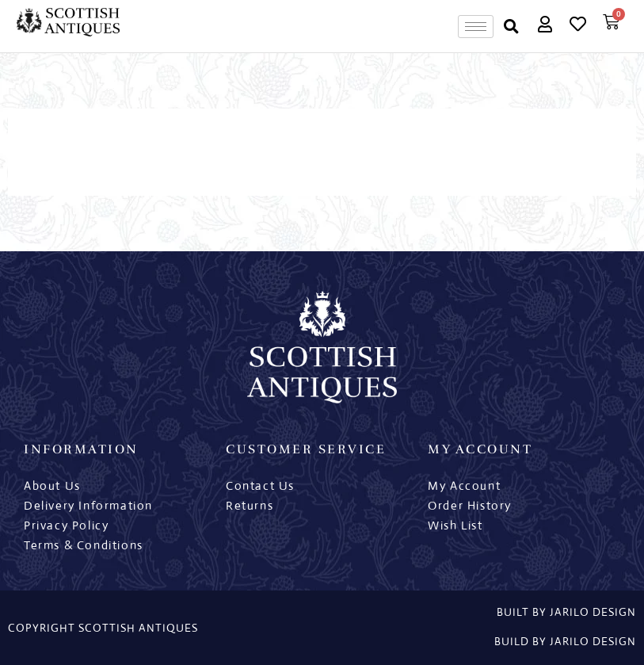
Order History (470, 505)
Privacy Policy (66, 525)
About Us (52, 485)
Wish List (455, 525)
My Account (464, 485)
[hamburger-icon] (476, 27)
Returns (250, 505)
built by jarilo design (566, 612)
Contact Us (260, 485)
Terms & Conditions (84, 545)
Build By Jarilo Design (565, 641)
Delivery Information (88, 505)
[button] (511, 27)
